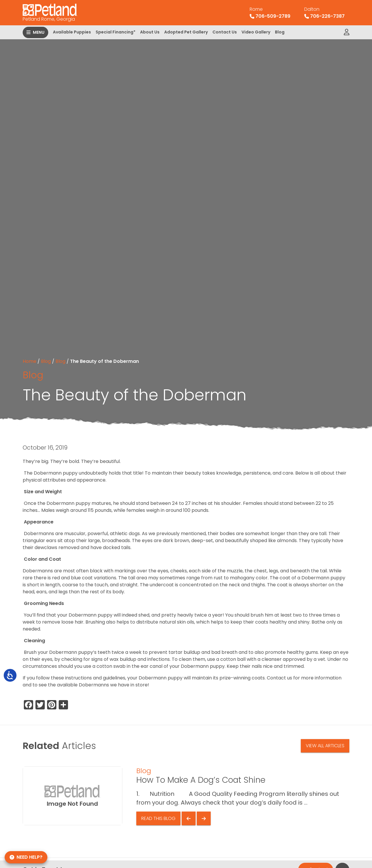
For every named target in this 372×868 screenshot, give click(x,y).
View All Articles (325, 746)
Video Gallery (256, 32)
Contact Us (225, 32)
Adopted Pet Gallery (186, 32)
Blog (280, 32)
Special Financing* (116, 32)
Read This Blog (158, 818)
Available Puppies (72, 32)
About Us (150, 32)
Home (29, 361)
